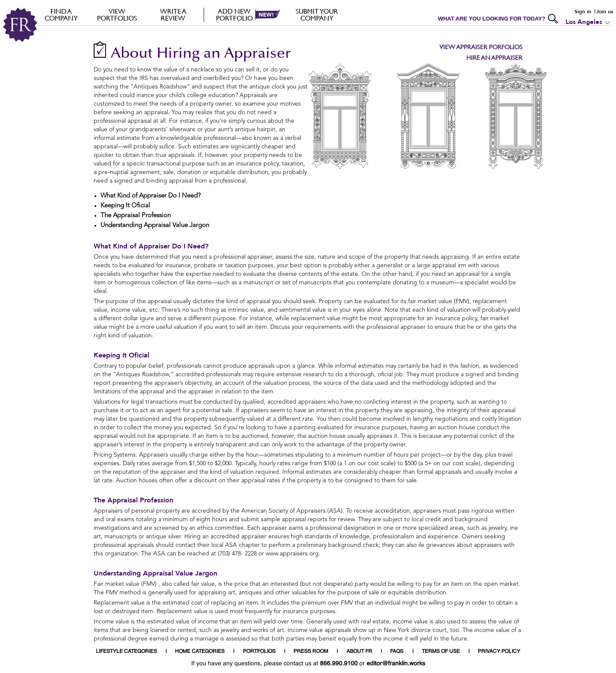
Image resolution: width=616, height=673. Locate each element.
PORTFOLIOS (259, 652)
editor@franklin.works (396, 664)
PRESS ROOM (311, 652)
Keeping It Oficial (121, 355)
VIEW (117, 15)
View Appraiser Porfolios (481, 47)
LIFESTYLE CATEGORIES (126, 652)
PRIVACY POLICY (499, 652)
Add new (234, 15)
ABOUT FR (359, 652)
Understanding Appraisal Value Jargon (155, 573)
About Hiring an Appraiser (201, 54)
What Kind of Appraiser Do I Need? (151, 246)
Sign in (583, 12)
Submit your (317, 15)
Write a (173, 15)
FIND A (61, 15)
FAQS (397, 652)
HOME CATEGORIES (200, 652)
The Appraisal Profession (133, 500)
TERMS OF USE (441, 652)
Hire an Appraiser (494, 58)
